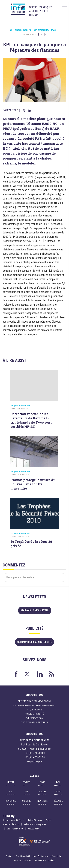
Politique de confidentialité (50, 856)
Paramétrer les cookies (45, 861)
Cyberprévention (34, 718)
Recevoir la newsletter (35, 611)
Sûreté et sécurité (35, 714)
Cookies (18, 861)
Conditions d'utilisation (26, 856)
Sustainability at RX (15, 829)
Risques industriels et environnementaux (35, 30)
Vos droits (28, 861)
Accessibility (33, 829)
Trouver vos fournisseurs (34, 722)
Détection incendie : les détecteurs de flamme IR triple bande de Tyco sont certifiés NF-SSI (31, 420)
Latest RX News (35, 820)
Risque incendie (35, 710)
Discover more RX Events (13, 820)
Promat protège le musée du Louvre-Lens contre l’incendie (33, 484)
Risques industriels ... (21, 406)
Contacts (10, 856)
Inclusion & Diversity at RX (35, 824)
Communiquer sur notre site (34, 642)
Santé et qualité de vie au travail (34, 701)
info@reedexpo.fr (35, 762)
